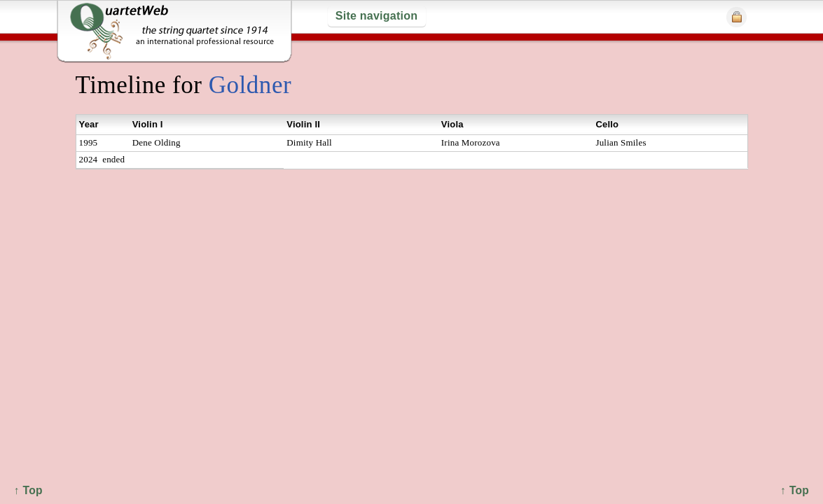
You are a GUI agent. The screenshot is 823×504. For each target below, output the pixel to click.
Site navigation (376, 16)
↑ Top (795, 490)
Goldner (250, 85)
